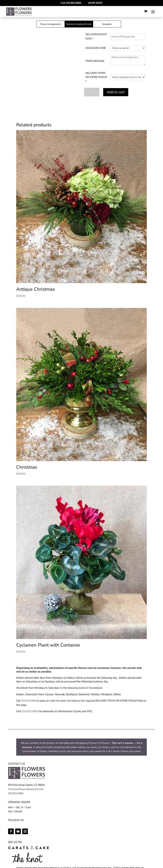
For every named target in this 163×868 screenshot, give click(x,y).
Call (71, 3)
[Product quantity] (92, 92)
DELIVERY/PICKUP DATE (96, 37)
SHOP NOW (95, 3)
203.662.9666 (29, 701)
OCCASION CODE (96, 48)
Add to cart (116, 92)
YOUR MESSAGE (95, 61)
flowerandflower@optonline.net (26, 789)
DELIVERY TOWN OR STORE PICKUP (96, 77)
